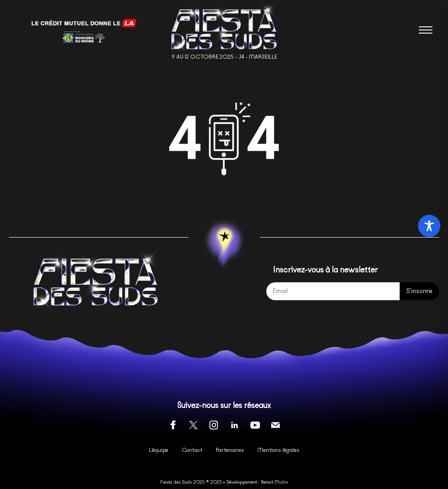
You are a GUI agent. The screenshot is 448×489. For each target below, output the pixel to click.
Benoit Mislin (274, 482)
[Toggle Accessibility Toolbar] (429, 226)
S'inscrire (419, 291)
